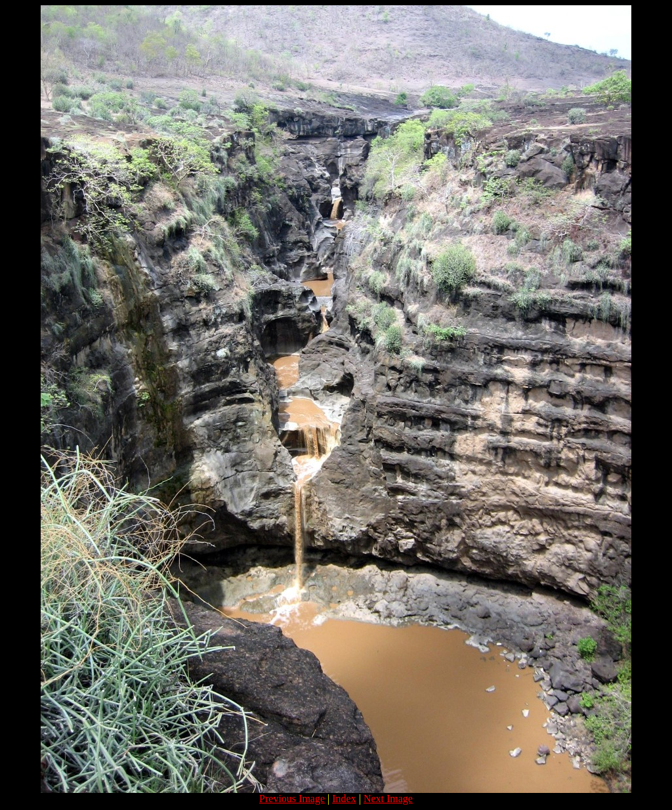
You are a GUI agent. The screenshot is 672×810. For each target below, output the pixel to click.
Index (344, 799)
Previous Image (292, 799)
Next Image (388, 799)
